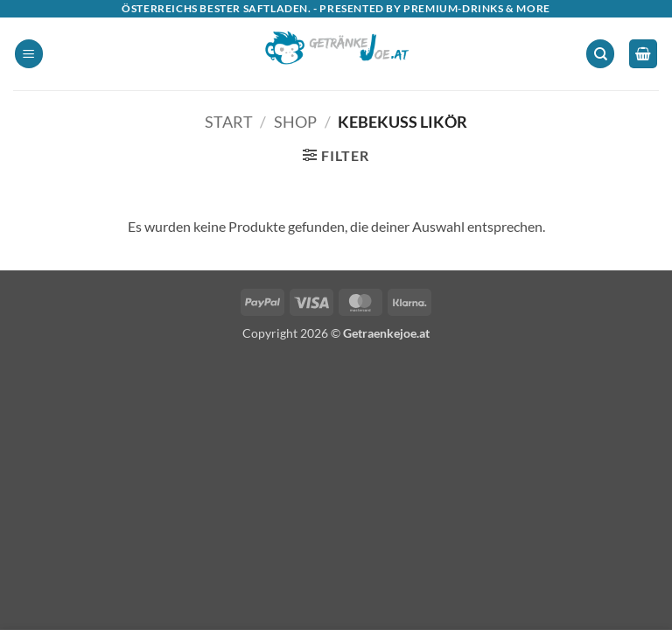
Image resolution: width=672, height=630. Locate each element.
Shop (295, 122)
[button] (29, 54)
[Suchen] (600, 54)
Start (229, 122)
